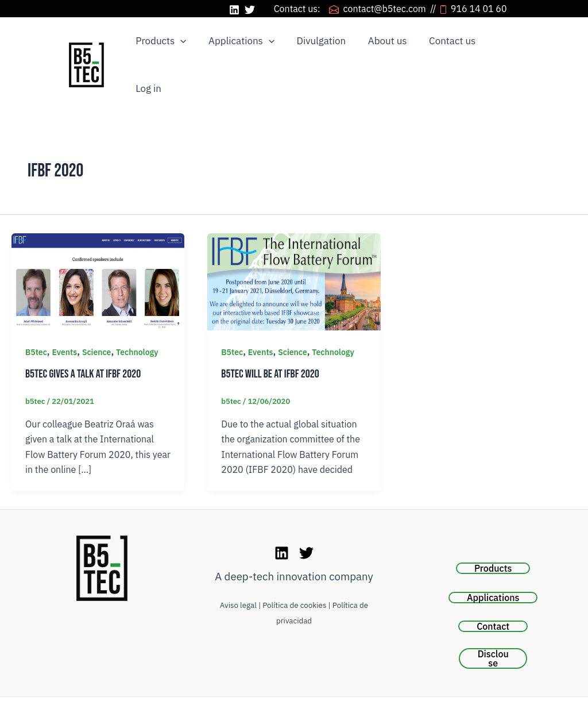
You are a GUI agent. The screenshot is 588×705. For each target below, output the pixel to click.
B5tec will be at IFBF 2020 (270, 342)
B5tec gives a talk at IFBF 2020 (83, 342)
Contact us (441, 48)
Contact (493, 594)
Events (64, 320)
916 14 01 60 (486, 9)
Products (160, 49)
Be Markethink (354, 687)
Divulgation (315, 48)
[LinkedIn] (234, 10)
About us (378, 48)
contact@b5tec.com (385, 9)
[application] (179, 49)
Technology (137, 320)
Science (97, 320)
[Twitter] (250, 10)
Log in (496, 48)
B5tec (36, 320)
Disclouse (493, 626)
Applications (237, 49)
